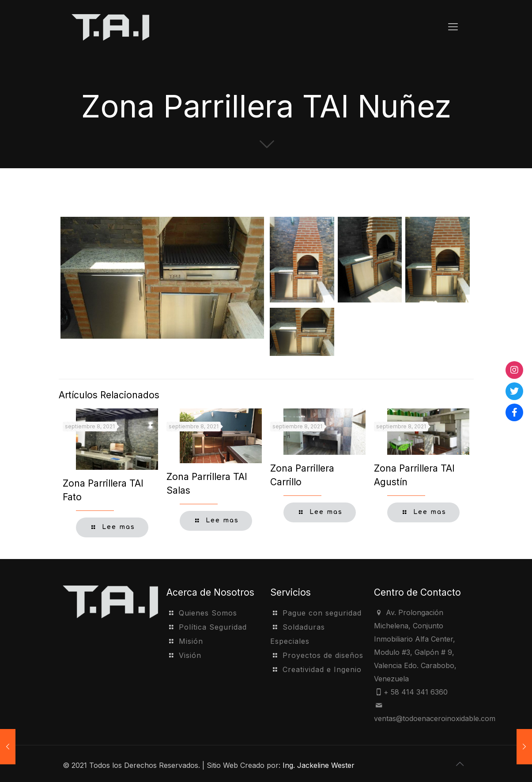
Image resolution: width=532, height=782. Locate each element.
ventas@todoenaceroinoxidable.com (435, 718)
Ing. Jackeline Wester (319, 765)
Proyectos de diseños (323, 655)
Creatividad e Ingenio (322, 669)
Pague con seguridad (322, 613)
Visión (190, 655)
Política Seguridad (213, 627)
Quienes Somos (208, 613)
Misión (191, 641)
